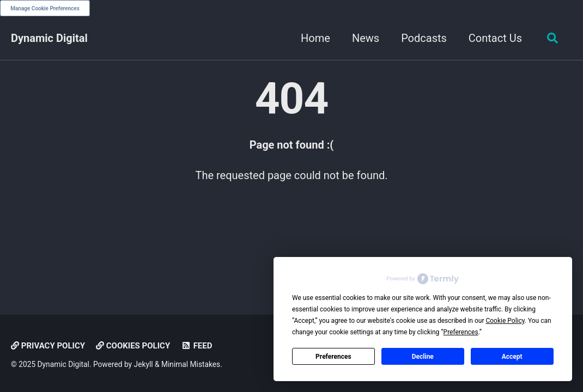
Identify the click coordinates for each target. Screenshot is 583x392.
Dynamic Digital (49, 38)
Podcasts (424, 38)
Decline (423, 357)
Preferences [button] (461, 332)
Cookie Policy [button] (505, 321)
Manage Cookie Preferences (45, 8)
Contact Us (495, 38)
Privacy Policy (48, 346)
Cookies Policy (133, 346)
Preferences (333, 357)
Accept (512, 357)
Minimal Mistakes (191, 364)
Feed (196, 346)
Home (315, 38)
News (366, 38)
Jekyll (144, 364)
